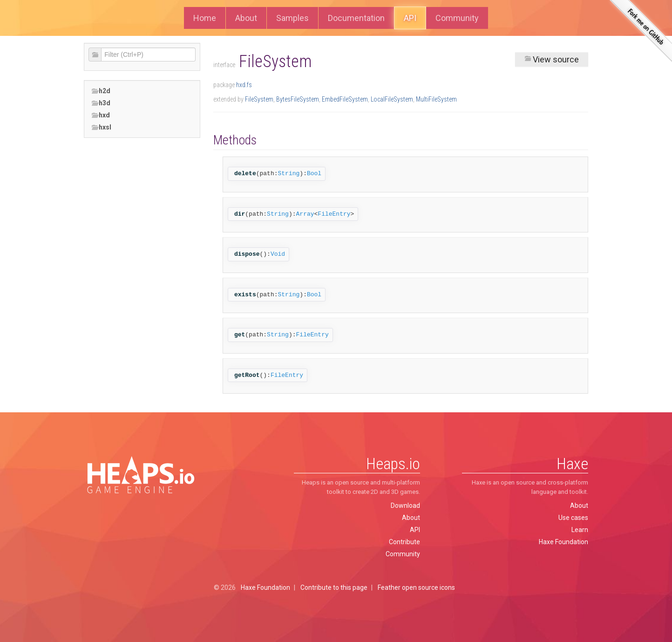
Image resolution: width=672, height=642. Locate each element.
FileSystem (259, 99)
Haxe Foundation (563, 542)
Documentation (356, 18)
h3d (101, 103)
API (410, 18)
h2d (101, 91)
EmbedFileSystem (345, 99)
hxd (101, 115)
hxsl (101, 127)
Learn (580, 530)
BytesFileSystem (298, 99)
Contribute (404, 542)
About (246, 18)
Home (205, 18)
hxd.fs (244, 85)
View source (552, 59)
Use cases (573, 518)
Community (457, 18)
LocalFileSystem (392, 99)
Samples (292, 18)
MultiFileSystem (436, 99)
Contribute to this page (334, 587)
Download (405, 505)
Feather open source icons (416, 587)
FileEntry (334, 214)
